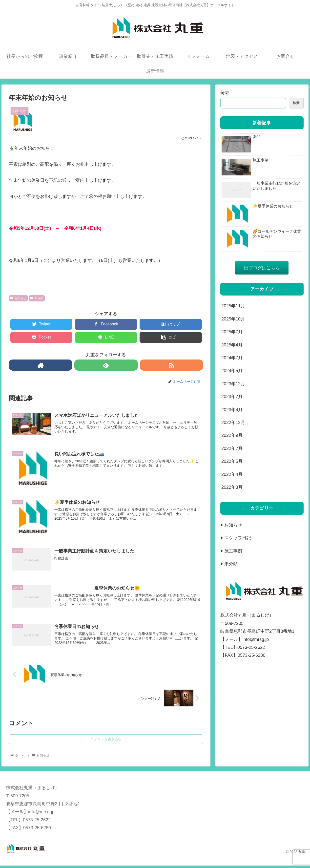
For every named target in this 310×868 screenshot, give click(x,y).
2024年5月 (232, 371)
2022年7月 (232, 448)
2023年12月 (233, 384)
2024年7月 (232, 358)
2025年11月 (233, 306)
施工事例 (233, 551)
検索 (225, 93)
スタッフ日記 (238, 538)
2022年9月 (232, 435)
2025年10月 (233, 319)
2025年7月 (232, 332)
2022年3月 (232, 487)
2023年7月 (232, 397)
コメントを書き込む (106, 741)
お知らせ (18, 298)
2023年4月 (232, 410)
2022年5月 (232, 461)
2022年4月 (232, 474)
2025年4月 (232, 345)
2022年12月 (233, 423)
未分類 (37, 298)
